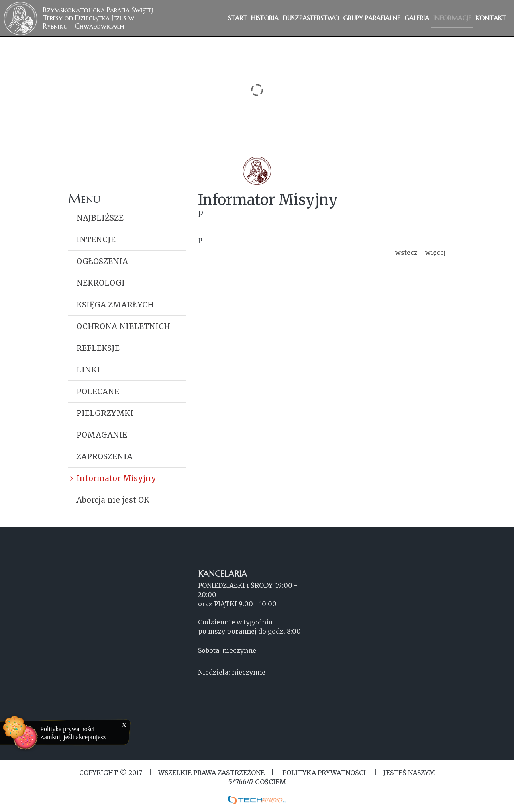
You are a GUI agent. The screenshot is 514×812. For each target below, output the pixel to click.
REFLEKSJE (98, 348)
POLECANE (98, 391)
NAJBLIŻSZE (100, 218)
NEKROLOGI (101, 283)
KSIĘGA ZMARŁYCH (115, 305)
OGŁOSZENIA (102, 261)
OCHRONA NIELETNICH (123, 326)
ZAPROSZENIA (104, 456)
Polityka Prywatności (324, 773)
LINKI (88, 370)
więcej (435, 252)
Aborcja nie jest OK (113, 500)
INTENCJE (96, 239)
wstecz (406, 252)
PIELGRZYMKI (105, 413)
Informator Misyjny (116, 478)
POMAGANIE (102, 435)
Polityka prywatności (67, 729)
